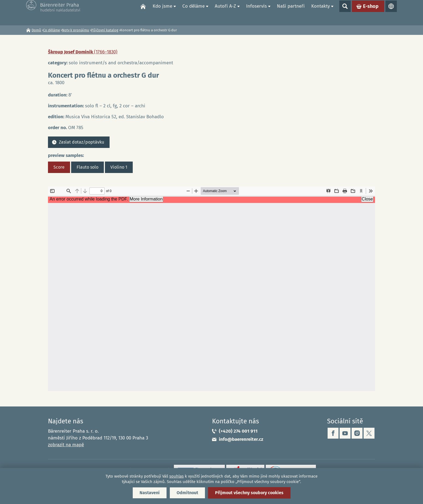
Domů (143, 13)
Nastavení (150, 493)
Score (59, 167)
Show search (345, 13)
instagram (357, 433)
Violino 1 (119, 167)
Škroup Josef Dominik (83, 52)
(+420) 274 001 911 (238, 431)
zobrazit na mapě (66, 445)
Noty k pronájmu (75, 30)
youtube (345, 433)
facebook (333, 433)
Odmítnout (187, 493)
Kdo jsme (162, 12)
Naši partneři (291, 12)
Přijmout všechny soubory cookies (249, 493)
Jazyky (391, 13)
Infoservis (256, 12)
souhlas (176, 476)
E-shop (371, 13)
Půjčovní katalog (105, 30)
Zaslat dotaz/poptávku (81, 142)
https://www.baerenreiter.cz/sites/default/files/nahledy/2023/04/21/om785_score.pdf (211, 289)
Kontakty (321, 12)
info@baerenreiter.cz (241, 439)
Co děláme (194, 12)
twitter (369, 433)
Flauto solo (87, 167)
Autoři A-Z (225, 12)
